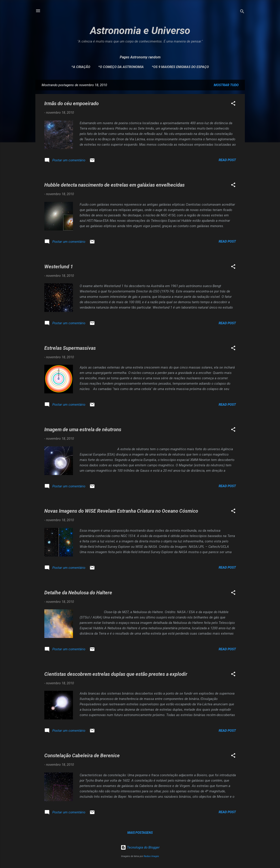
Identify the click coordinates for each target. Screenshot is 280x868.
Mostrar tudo (226, 85)
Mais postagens (140, 833)
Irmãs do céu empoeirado (72, 103)
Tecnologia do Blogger (140, 847)
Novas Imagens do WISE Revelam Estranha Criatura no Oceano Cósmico (121, 511)
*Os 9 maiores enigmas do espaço (180, 67)
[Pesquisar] (242, 12)
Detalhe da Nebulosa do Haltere (78, 593)
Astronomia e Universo (140, 31)
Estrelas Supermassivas (70, 348)
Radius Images (151, 856)
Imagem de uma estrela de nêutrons (83, 430)
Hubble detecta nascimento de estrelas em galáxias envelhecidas (114, 185)
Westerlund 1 (59, 267)
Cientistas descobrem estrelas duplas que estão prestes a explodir (116, 674)
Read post (227, 160)
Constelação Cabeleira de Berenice (82, 756)
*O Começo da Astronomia (121, 67)
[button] (233, 104)
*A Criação (81, 67)
